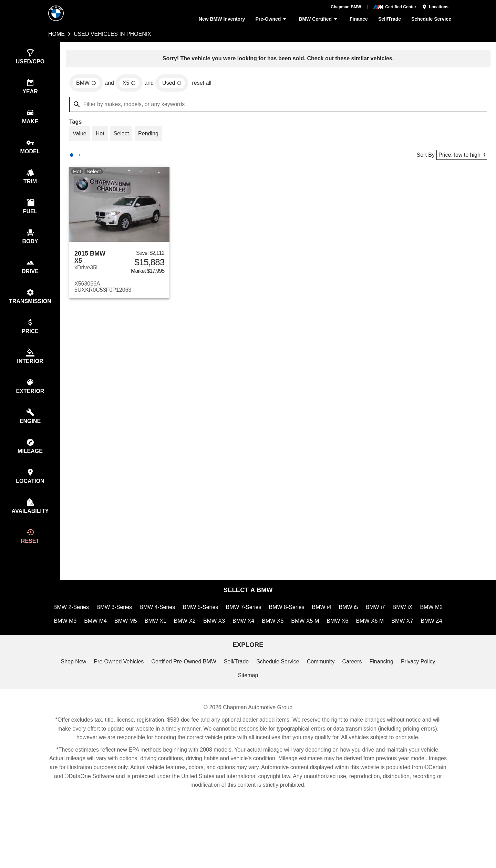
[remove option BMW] (86, 84)
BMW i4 (340, 625)
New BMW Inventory (219, 19)
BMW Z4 (248, 655)
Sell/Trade (389, 19)
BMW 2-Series (83, 625)
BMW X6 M (399, 640)
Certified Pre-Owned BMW (183, 697)
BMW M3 (96, 640)
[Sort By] (461, 157)
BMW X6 (367, 640)
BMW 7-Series (259, 625)
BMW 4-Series (171, 625)
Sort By (424, 157)
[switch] (30, 57)
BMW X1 (187, 640)
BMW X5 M (335, 640)
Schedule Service (432, 19)
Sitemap (248, 711)
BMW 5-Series (216, 625)
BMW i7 (394, 625)
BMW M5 (158, 640)
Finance (358, 19)
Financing (384, 697)
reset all (204, 84)
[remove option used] (173, 84)
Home (57, 34)
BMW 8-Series (303, 625)
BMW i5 (367, 625)
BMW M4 (127, 640)
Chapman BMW (346, 7)
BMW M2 (66, 640)
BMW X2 (216, 640)
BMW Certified (318, 19)
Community (323, 697)
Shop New (70, 697)
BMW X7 (431, 640)
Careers (354, 697)
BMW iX (421, 625)
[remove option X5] (130, 84)
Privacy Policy (421, 697)
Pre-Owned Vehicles (116, 697)
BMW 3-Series (127, 625)
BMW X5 (303, 640)
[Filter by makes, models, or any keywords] (278, 105)
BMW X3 (245, 640)
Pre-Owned (270, 19)
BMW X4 (274, 640)
